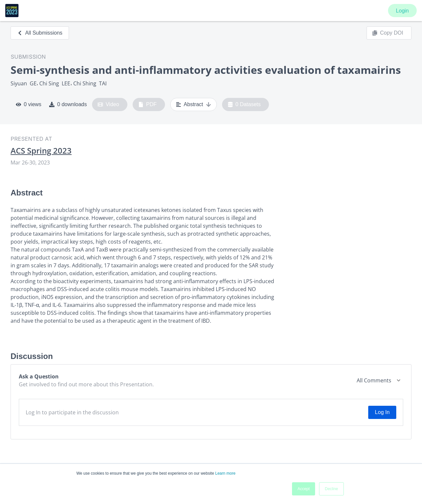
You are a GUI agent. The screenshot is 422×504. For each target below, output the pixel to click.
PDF (147, 104)
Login (402, 11)
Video (108, 104)
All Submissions (40, 33)
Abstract (194, 104)
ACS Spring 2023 (41, 151)
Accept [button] (304, 489)
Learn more (225, 473)
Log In (382, 412)
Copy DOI (388, 33)
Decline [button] (331, 489)
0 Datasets (244, 104)
